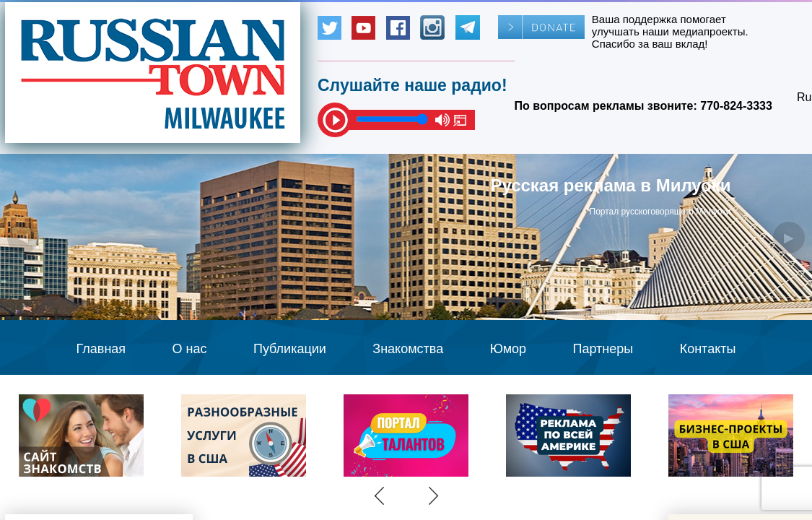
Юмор (508, 349)
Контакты (708, 349)
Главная (101, 349)
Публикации (290, 349)
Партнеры (603, 349)
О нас (190, 349)
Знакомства (408, 349)
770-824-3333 (736, 106)
